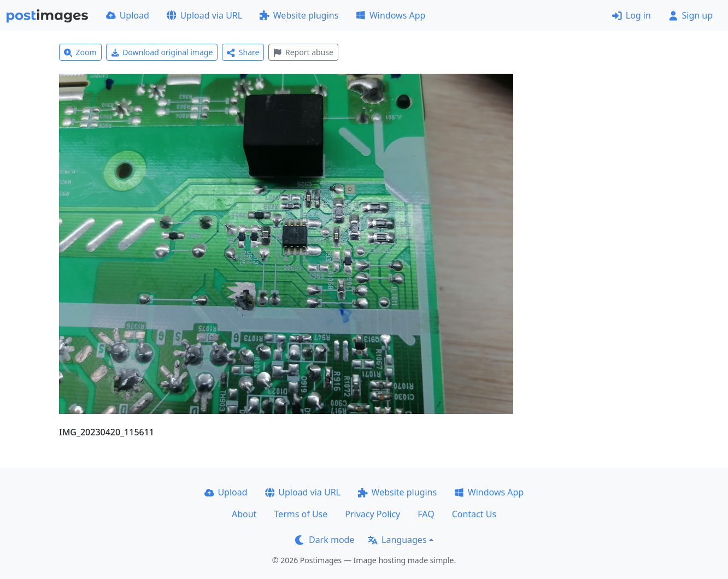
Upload (128, 15)
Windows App (391, 15)
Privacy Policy (372, 514)
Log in (632, 15)
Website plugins (299, 15)
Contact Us (474, 514)
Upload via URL (204, 15)
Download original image (162, 52)
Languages (397, 540)
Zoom (80, 52)
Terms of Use (301, 514)
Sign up (691, 15)
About (244, 514)
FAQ (426, 514)
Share (243, 52)
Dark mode (325, 540)
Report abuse (303, 52)
